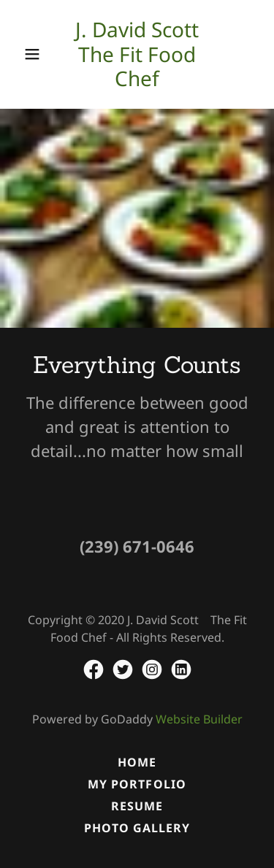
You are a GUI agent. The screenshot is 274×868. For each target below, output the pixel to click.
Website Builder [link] (199, 719)
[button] (33, 54)
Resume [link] (137, 806)
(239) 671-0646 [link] (137, 546)
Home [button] (137, 762)
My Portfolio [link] (137, 784)
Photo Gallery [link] (137, 828)
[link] (137, 54)
